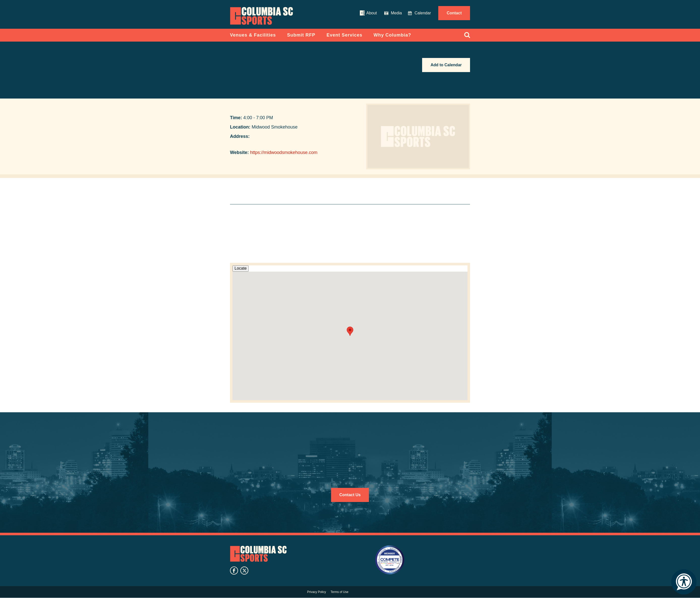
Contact (454, 13)
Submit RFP (301, 35)
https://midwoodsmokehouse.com (284, 152)
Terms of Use (340, 592)
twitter (244, 571)
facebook (234, 571)
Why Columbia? (392, 35)
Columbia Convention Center (261, 16)
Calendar (423, 13)
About (372, 13)
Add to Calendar (446, 65)
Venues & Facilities (253, 35)
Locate (241, 268)
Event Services (344, 35)
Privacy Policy (317, 592)
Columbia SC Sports (258, 554)
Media (396, 13)
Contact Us (350, 495)
